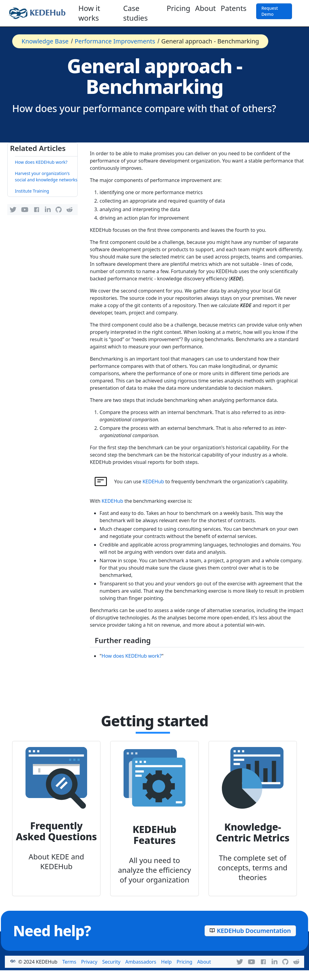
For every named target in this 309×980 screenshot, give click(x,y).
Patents (234, 8)
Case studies (136, 13)
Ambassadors (141, 962)
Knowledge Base (45, 41)
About (205, 8)
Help (166, 962)
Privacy (89, 962)
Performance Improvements (115, 41)
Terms (69, 962)
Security (111, 962)
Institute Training (32, 191)
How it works (89, 13)
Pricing (178, 8)
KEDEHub (153, 481)
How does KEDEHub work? (41, 162)
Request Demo (270, 11)
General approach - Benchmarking (210, 41)
